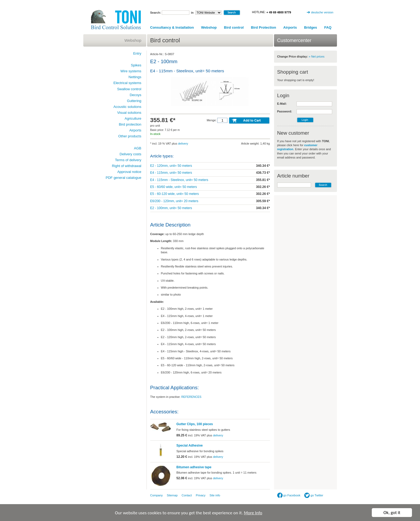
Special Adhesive (190, 446)
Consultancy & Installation (172, 27)
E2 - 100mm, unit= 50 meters (171, 208)
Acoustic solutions (127, 107)
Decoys (135, 95)
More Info (253, 513)
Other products (130, 136)
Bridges (310, 27)
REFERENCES (191, 397)
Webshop (209, 27)
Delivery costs (131, 154)
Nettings (135, 77)
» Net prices (317, 56)
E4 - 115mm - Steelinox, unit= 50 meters (179, 180)
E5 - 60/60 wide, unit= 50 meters (174, 187)
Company (157, 495)
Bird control (234, 27)
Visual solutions (129, 113)
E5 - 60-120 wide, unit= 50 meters (175, 194)
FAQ (328, 27)
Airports (290, 27)
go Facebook (289, 495)
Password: (285, 111)
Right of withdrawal (127, 166)
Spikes (136, 65)
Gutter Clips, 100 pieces (195, 424)
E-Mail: (282, 104)
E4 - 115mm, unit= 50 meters (171, 173)
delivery (183, 144)
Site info (215, 495)
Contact (187, 495)
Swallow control (129, 89)
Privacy (201, 495)
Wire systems (131, 71)
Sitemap (172, 495)
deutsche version (322, 12)
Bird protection (130, 124)
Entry (137, 53)
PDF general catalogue (124, 178)
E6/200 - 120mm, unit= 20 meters (174, 201)
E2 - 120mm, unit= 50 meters (171, 166)
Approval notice (129, 172)
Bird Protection (264, 27)
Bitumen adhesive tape (194, 467)
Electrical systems (127, 83)
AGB (138, 148)
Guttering (134, 101)
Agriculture (133, 118)
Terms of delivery (128, 160)
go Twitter (314, 495)
